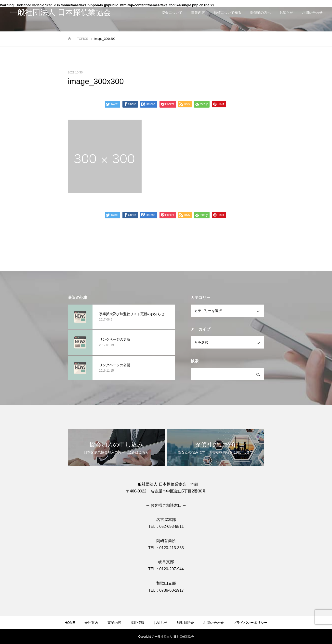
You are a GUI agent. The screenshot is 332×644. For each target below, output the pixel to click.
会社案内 (91, 623)
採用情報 (137, 623)
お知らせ (286, 13)
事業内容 (198, 13)
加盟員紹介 (185, 623)
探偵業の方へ (260, 13)
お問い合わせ (312, 13)
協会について (172, 13)
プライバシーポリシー (250, 623)
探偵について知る (227, 13)
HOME (70, 623)
